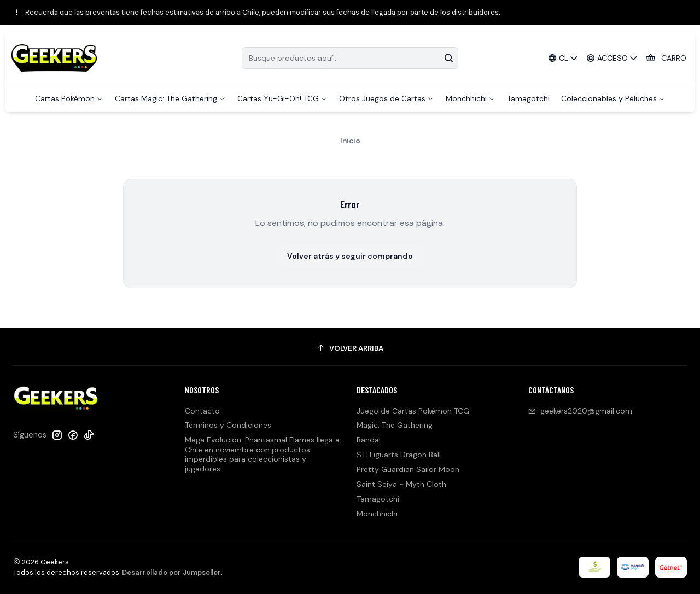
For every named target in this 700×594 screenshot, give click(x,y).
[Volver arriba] (350, 348)
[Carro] (666, 58)
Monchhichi (377, 514)
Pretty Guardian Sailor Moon (408, 469)
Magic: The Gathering (395, 425)
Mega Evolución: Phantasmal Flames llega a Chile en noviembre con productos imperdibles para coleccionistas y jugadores (262, 454)
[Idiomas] (563, 58)
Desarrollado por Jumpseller (171, 572)
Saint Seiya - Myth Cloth (401, 484)
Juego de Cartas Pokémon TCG (413, 411)
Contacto (202, 411)
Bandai (369, 440)
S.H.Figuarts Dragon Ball (399, 455)
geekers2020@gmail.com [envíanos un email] (580, 411)
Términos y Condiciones (228, 425)
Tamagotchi (378, 499)
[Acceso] (612, 58)
